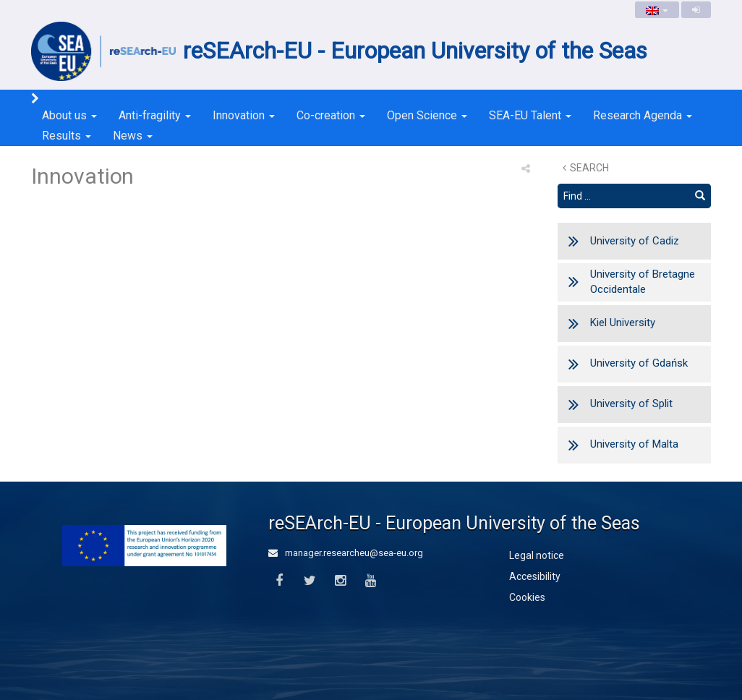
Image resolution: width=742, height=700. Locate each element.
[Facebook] (279, 581)
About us (69, 115)
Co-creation (331, 115)
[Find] (700, 196)
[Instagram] (340, 581)
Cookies (527, 597)
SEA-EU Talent (530, 115)
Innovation (244, 115)
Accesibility (535, 576)
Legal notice (537, 555)
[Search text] (624, 196)
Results (67, 136)
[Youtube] (371, 581)
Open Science (427, 115)
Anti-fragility (155, 115)
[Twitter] (309, 581)
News (133, 136)
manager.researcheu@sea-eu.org (346, 553)
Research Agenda (643, 115)
